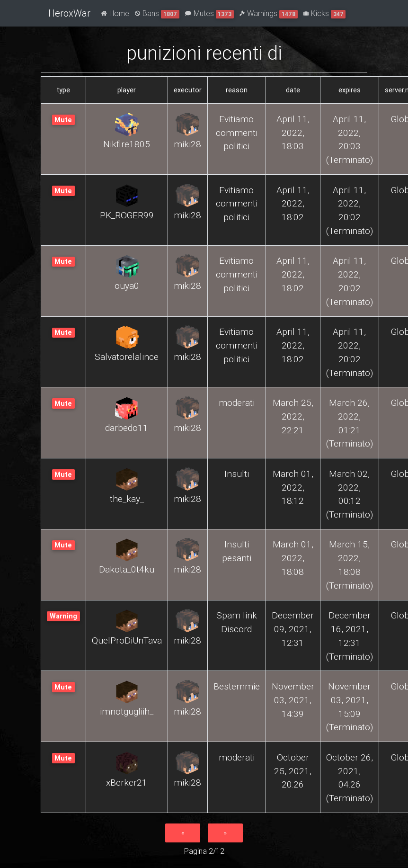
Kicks (325, 13)
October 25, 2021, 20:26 (293, 771)
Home (115, 13)
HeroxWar (69, 13)
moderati (237, 403)
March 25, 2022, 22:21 (293, 416)
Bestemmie (237, 686)
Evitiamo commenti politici (237, 133)
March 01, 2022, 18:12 (293, 487)
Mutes (210, 13)
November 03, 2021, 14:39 (293, 700)
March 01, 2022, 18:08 (293, 558)
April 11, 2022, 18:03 (293, 133)
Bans (157, 13)
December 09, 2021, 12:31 (293, 629)
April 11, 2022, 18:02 (293, 204)
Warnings (269, 13)
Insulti (237, 474)
